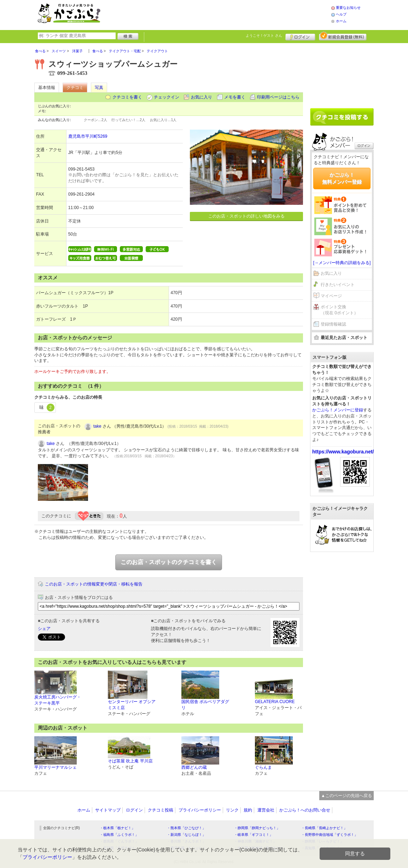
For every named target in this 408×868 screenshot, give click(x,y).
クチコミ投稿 (161, 810)
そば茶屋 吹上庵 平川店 (130, 761)
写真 (99, 88)
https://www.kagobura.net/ (343, 452)
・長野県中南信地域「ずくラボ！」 (330, 835)
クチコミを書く (127, 97)
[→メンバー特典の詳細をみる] (342, 263)
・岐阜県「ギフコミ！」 (253, 835)
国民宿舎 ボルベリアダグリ (205, 705)
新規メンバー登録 (343, 36)
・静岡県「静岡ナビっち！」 (257, 828)
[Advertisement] (223, 14)
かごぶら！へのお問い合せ (305, 810)
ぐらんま (263, 767)
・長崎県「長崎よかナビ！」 (324, 828)
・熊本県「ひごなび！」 (186, 828)
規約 (248, 810)
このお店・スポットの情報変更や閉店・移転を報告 (94, 584)
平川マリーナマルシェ (56, 767)
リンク (232, 810)
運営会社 (266, 810)
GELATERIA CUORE (275, 702)
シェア (44, 629)
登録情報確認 (333, 324)
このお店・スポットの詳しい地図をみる (246, 216)
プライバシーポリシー (200, 810)
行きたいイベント (338, 285)
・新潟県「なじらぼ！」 (186, 835)
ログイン (300, 36)
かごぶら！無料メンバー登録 (342, 178)
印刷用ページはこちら (278, 97)
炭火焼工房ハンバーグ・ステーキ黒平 (58, 700)
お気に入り (202, 97)
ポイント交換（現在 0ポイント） (339, 310)
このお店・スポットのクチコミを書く (169, 562)
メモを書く (235, 97)
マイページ (331, 296)
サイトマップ (108, 810)
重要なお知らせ (348, 8)
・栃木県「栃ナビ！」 (117, 828)
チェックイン (167, 97)
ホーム (341, 21)
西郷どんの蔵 (194, 767)
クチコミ (75, 88)
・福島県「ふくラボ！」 (119, 835)
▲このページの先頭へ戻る (346, 796)
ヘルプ (341, 14)
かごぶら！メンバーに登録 (338, 410)
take (97, 426)
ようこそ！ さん (264, 35)
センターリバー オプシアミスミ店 (132, 705)
